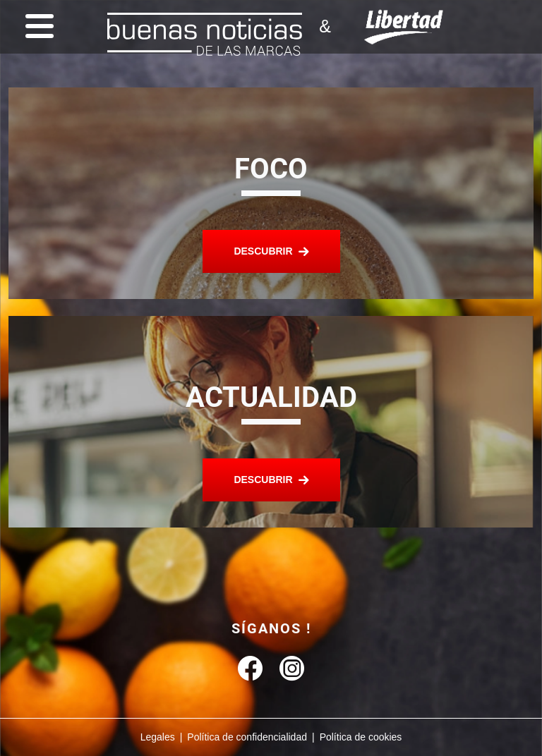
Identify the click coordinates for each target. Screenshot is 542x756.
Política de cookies (361, 737)
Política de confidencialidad (247, 737)
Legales (158, 737)
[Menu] (36, 27)
